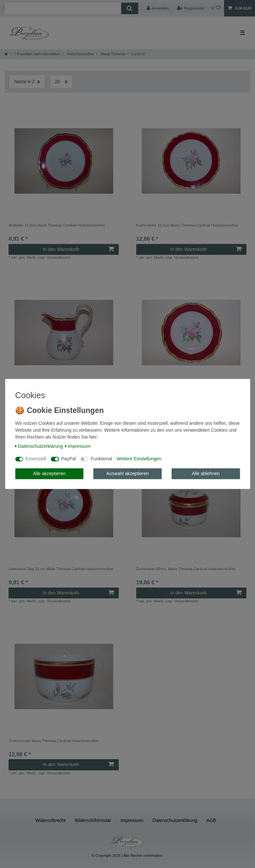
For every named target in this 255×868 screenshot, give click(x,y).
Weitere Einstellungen (139, 459)
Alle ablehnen (206, 473)
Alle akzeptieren (49, 473)
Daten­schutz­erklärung (39, 446)
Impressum (78, 446)
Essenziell (36, 459)
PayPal (68, 459)
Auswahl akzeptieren (127, 473)
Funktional (102, 459)
